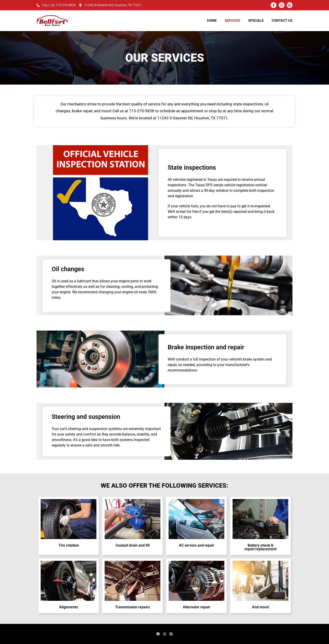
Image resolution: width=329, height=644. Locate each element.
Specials (256, 21)
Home (212, 21)
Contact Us (282, 21)
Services (232, 21)
